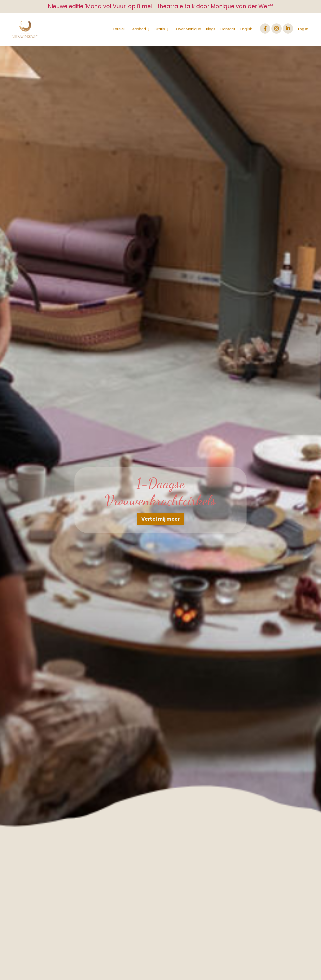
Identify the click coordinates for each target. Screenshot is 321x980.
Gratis (162, 29)
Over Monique (189, 29)
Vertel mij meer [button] (161, 519)
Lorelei (119, 29)
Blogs (211, 29)
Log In (303, 29)
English (246, 29)
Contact (228, 29)
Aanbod (141, 29)
